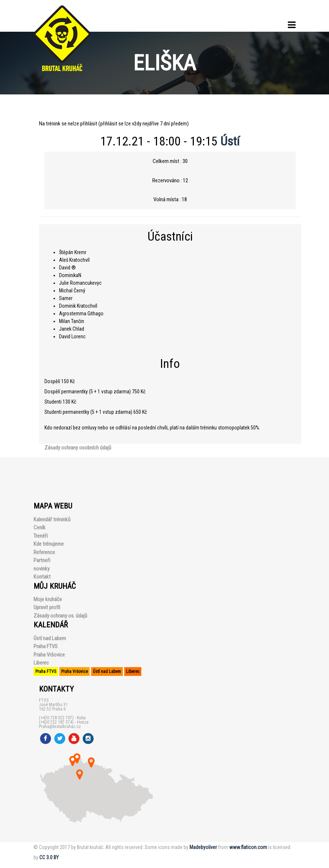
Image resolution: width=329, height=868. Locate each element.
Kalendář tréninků (52, 519)
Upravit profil (47, 607)
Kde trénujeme (49, 544)
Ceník (40, 528)
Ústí (230, 141)
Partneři (42, 560)
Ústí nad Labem (50, 638)
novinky (42, 569)
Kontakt (42, 577)
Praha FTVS (46, 646)
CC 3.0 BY (49, 857)
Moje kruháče (48, 599)
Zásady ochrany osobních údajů (78, 448)
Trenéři (41, 536)
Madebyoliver (203, 847)
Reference (44, 552)
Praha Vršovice (49, 655)
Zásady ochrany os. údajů (60, 616)
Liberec (41, 663)
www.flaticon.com (248, 847)
